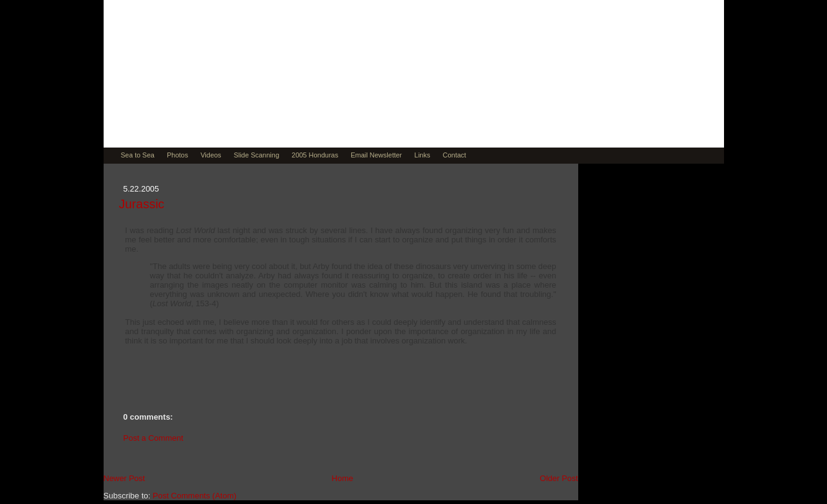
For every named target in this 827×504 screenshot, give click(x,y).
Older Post (559, 478)
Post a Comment (154, 438)
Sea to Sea (138, 155)
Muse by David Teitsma (257, 107)
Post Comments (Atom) (194, 496)
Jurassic (142, 204)
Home (343, 478)
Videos (211, 155)
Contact (454, 155)
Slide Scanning (257, 155)
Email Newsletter (376, 155)
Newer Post (124, 478)
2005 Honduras (315, 155)
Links (422, 155)
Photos (177, 155)
